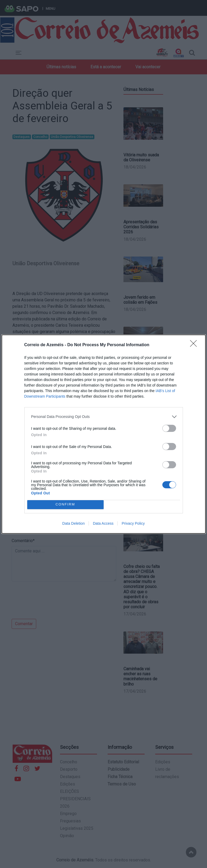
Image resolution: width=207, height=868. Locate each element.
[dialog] (104, 434)
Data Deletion (74, 523)
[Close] (195, 345)
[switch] (169, 428)
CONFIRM (65, 505)
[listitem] (104, 417)
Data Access (103, 523)
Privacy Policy (133, 523)
